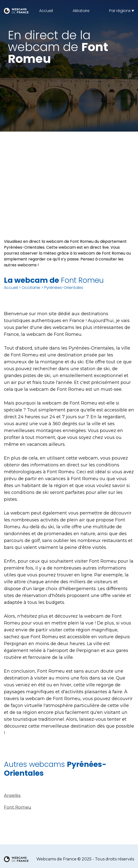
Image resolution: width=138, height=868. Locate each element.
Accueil (46, 11)
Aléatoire (81, 11)
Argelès (12, 795)
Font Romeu (18, 807)
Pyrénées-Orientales (64, 288)
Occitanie (31, 288)
